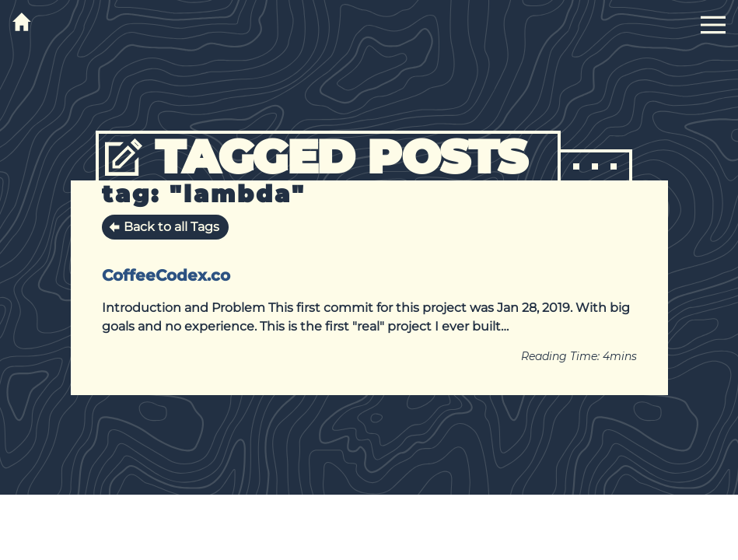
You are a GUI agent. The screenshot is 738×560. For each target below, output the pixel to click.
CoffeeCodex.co (166, 275)
